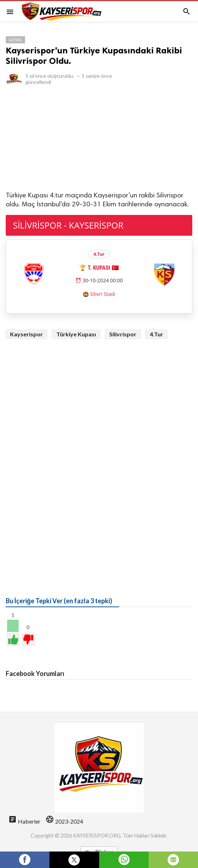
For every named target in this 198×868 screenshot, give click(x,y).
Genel (15, 40)
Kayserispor (26, 334)
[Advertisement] (99, 139)
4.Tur (156, 334)
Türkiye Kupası (76, 334)
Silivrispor (123, 334)
